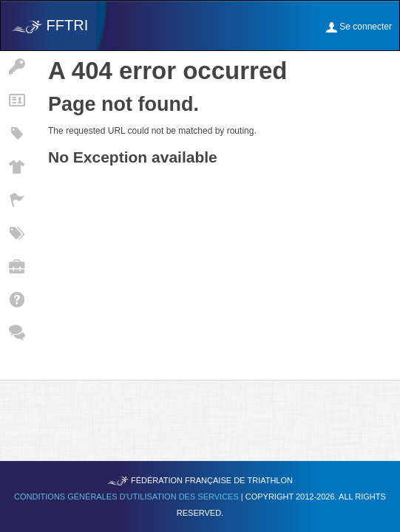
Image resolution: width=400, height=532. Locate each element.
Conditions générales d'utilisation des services (128, 497)
